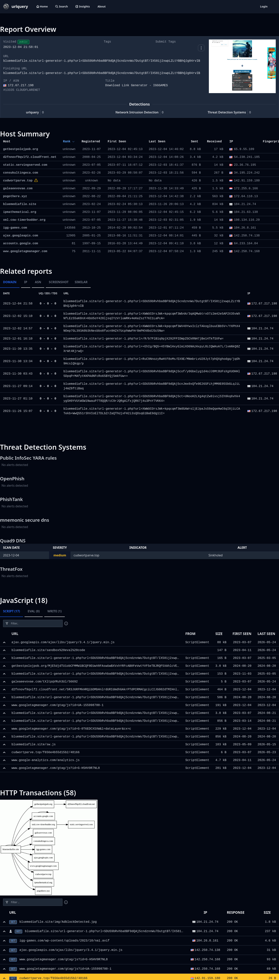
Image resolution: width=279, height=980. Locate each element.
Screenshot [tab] (59, 282)
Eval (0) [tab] (34, 611)
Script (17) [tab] (11, 611)
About (102, 6)
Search (62, 6)
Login (264, 6)
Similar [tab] (81, 282)
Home (42, 6)
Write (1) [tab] (55, 611)
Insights (83, 6)
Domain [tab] (10, 282)
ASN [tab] (38, 282)
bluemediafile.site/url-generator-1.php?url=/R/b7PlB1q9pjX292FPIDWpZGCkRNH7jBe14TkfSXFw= (143, 339)
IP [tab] (26, 282)
